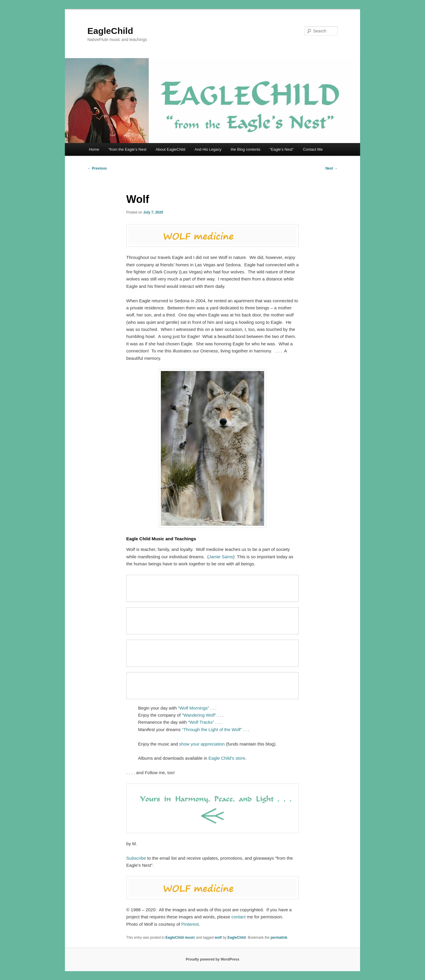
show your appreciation (202, 744)
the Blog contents (246, 149)
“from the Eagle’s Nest (127, 149)
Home (94, 149)
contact (238, 917)
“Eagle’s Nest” (282, 149)
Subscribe (136, 858)
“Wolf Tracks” (201, 722)
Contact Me (313, 149)
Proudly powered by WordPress (212, 959)
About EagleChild (170, 149)
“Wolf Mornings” (194, 708)
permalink (279, 938)
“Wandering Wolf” (199, 715)
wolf (218, 938)
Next (332, 168)
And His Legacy (208, 149)
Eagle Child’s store (227, 758)
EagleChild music (180, 938)
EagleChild (110, 31)
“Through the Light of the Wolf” (212, 729)
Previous (97, 168)
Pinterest (190, 924)
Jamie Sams (221, 557)
